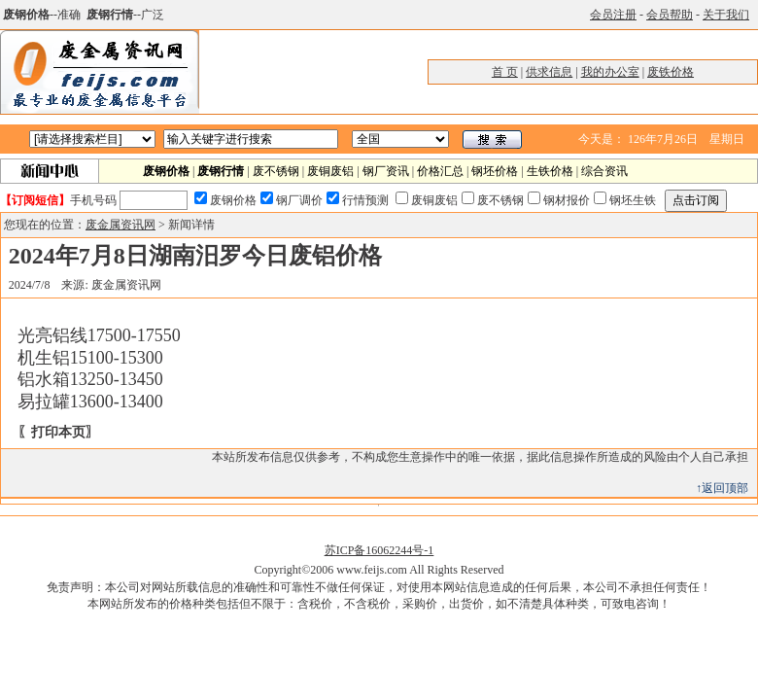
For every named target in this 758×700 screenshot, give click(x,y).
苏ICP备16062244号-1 (379, 550)
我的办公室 (610, 72)
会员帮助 (670, 15)
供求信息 (549, 72)
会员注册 (613, 15)
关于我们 (726, 15)
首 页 (505, 72)
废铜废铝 (330, 171)
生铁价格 (550, 171)
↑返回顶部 (722, 488)
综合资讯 (604, 171)
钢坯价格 (495, 171)
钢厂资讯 (386, 171)
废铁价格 (671, 72)
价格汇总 (440, 171)
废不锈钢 (276, 171)
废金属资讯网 (121, 225)
